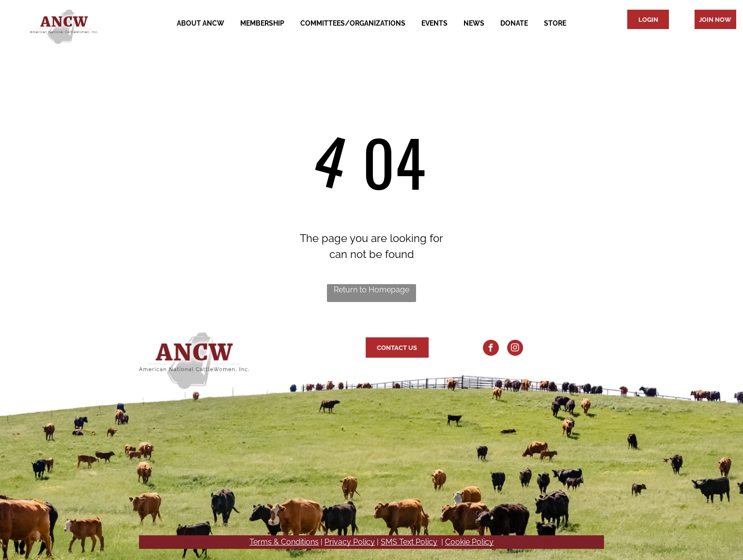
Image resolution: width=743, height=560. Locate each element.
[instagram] (515, 349)
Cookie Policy (469, 542)
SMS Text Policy (409, 542)
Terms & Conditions (284, 542)
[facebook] (491, 349)
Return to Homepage (371, 290)
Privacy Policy (350, 542)
